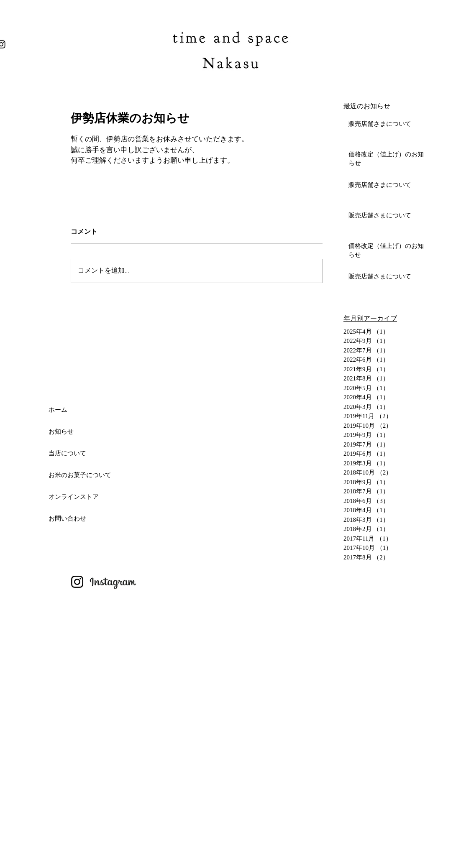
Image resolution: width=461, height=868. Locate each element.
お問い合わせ (67, 518)
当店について (67, 453)
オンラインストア (74, 497)
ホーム (58, 410)
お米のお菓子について (80, 475)
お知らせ (61, 431)
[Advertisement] (111, 809)
